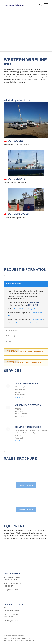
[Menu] (45, 5)
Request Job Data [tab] (12, 330)
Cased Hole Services (28, 405)
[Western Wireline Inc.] (22, 5)
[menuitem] (39, 5)
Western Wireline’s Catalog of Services (26, 309)
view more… (20, 397)
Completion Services (28, 427)
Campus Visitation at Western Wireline (29, 323)
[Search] (39, 5)
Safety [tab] (9, 342)
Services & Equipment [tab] (14, 284)
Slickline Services (27, 384)
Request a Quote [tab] (12, 336)
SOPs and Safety (37, 319)
